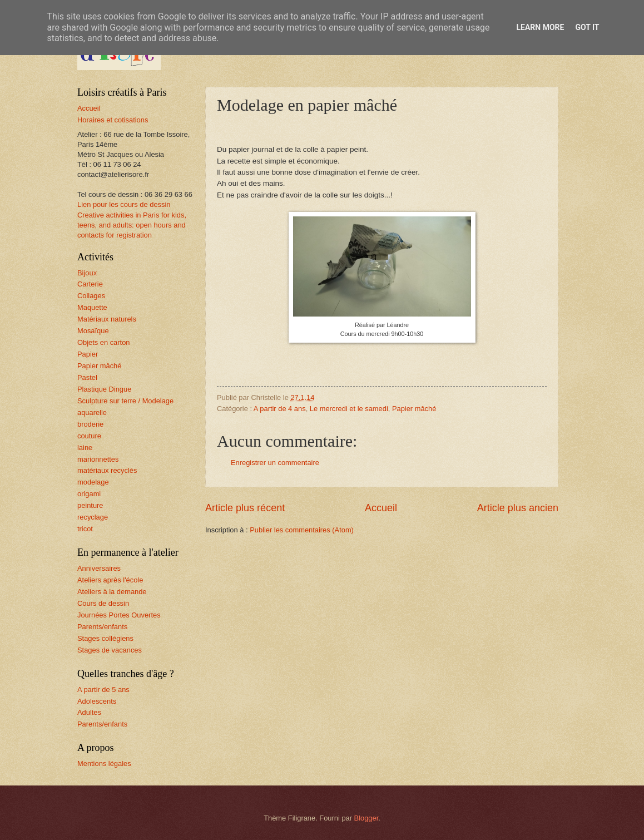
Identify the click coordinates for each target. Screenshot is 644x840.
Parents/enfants (102, 627)
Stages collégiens (105, 638)
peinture (90, 505)
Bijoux (87, 273)
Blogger (366, 818)
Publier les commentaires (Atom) (302, 530)
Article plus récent (245, 508)
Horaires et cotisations (113, 120)
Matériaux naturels (107, 319)
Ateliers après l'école (110, 580)
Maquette (92, 307)
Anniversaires (99, 568)
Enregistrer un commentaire (275, 463)
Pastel (87, 377)
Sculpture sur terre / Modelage (125, 401)
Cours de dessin (103, 603)
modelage (93, 482)
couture (89, 436)
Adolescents (97, 701)
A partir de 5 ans (103, 690)
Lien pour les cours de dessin (124, 204)
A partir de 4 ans (280, 409)
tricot (85, 529)
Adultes (89, 712)
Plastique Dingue (104, 389)
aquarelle (92, 412)
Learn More (540, 27)
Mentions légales (104, 764)
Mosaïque (93, 331)
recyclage (93, 517)
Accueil (381, 508)
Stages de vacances (110, 650)
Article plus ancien (518, 508)
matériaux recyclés (107, 470)
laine (85, 448)
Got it (587, 27)
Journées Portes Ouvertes (119, 615)
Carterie (90, 284)
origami (89, 494)
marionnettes (98, 459)
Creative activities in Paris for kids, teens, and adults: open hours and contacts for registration (132, 225)
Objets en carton (103, 342)
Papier (88, 354)
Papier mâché (414, 409)
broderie (90, 424)
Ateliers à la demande (112, 592)
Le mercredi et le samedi (349, 409)
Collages (91, 296)
